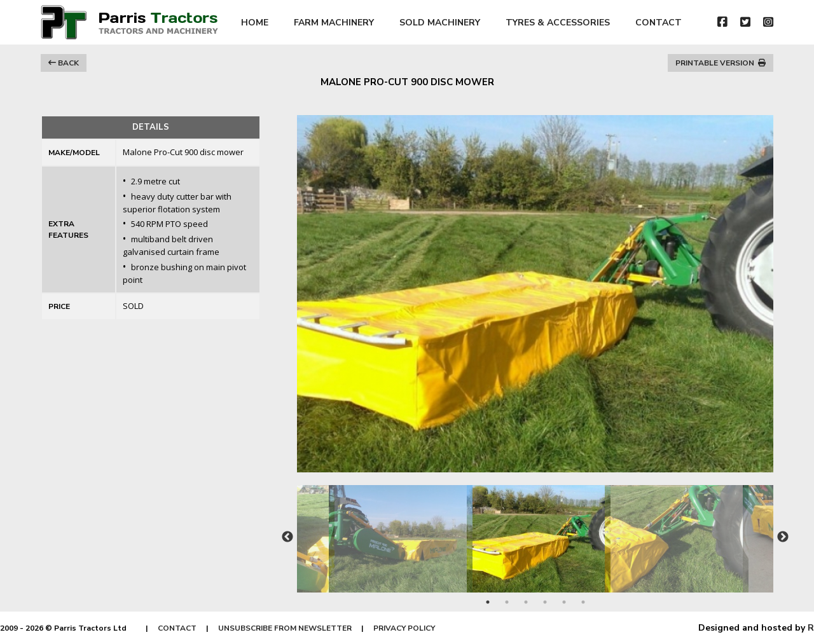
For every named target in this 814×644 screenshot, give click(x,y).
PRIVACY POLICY (404, 628)
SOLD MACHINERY (440, 23)
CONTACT (659, 23)
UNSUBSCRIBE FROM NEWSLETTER (285, 628)
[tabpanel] (536, 532)
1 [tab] (488, 602)
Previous (287, 537)
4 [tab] (545, 602)
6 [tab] (583, 602)
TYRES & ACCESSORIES (558, 23)
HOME (255, 23)
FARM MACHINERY (334, 23)
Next (783, 537)
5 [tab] (564, 602)
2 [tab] (507, 602)
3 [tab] (526, 602)
